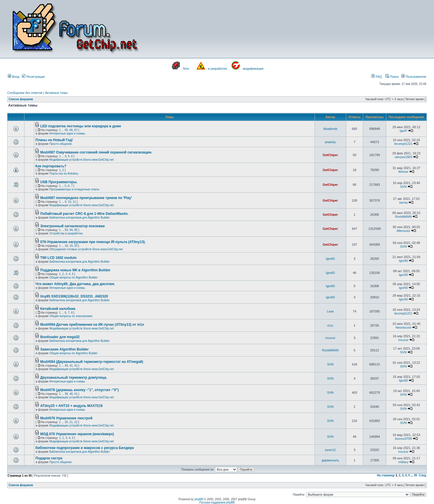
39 (66, 394)
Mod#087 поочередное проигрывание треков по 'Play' (86, 198)
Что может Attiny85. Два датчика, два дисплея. (75, 284)
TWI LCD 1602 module (58, 258)
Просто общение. (61, 144)
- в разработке (217, 69)
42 (76, 366)
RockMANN (403, 217)
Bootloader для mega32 (60, 337)
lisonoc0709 (403, 439)
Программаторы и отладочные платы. (75, 189)
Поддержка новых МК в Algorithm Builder (75, 270)
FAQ (377, 77)
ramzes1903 (403, 157)
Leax (330, 311)
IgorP (403, 131)
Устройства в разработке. (66, 233)
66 (71, 130)
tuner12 (330, 450)
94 (71, 230)
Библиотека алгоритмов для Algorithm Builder (79, 218)
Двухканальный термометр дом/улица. (74, 378)
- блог (185, 69)
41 (71, 366)
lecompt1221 (403, 144)
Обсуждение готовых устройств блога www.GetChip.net (86, 249)
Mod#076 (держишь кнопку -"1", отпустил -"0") (80, 390)
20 (76, 246)
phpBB (199, 499)
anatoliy (330, 142)
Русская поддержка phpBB (217, 502)
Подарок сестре (49, 458)
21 (71, 422)
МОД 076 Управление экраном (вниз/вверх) (77, 434)
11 (74, 202)
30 (415, 475)
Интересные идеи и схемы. (67, 133)
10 (70, 202)
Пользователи (414, 77)
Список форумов (21, 99)
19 (71, 246)
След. (423, 475)
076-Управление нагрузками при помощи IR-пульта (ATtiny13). (93, 242)
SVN (403, 187)
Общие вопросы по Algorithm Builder (73, 277)
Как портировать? (51, 166)
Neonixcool (403, 327)
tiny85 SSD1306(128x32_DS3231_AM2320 (74, 296)
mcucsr (330, 338)
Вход (14, 77)
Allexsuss (403, 231)
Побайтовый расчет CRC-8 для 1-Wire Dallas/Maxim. (84, 214)
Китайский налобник (58, 309)
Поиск (392, 77)
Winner (403, 172)
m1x (330, 325)
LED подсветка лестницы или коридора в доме (81, 126)
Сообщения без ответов (25, 93)
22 (76, 422)
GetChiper (330, 155)
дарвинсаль (330, 460)
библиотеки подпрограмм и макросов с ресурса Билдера (85, 448)
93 (66, 230)
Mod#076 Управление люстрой (66, 418)
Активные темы (56, 93)
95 (76, 230)
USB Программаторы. (59, 182)
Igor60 (330, 259)
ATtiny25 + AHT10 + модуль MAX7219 (72, 406)
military (403, 462)
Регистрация (33, 77)
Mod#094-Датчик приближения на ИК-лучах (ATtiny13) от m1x (92, 325)
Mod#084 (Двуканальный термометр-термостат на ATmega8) (92, 362)
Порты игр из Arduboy (64, 174)
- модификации (252, 69)
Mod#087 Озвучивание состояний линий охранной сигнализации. (96, 152)
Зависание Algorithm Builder (64, 349)
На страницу (386, 475)
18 (66, 246)
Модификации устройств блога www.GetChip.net (81, 160)
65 (66, 130)
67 (76, 130)
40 (66, 366)
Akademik (330, 129)
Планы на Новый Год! (54, 140)
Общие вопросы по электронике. (71, 316)
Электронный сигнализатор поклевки (73, 226)
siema (403, 202)
